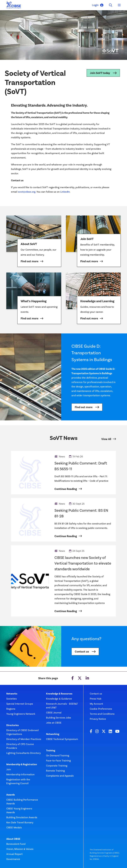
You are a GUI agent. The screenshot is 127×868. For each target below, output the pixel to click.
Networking (53, 734)
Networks (12, 694)
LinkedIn (65, 192)
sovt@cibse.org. (27, 192)
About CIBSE (13, 839)
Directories (13, 725)
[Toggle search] (111, 5)
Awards (11, 795)
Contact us (82, 652)
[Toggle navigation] (119, 5)
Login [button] (98, 5)
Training (51, 751)
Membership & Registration (22, 764)
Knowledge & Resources (59, 694)
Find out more (84, 407)
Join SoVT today (100, 73)
